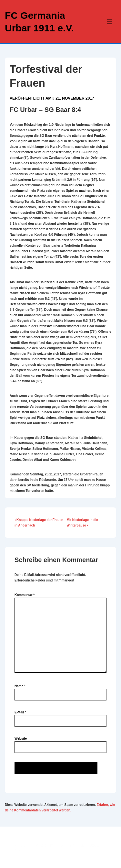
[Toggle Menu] (110, 22)
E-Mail (19, 712)
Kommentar (25, 595)
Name (19, 686)
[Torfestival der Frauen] (75, 98)
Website (21, 738)
